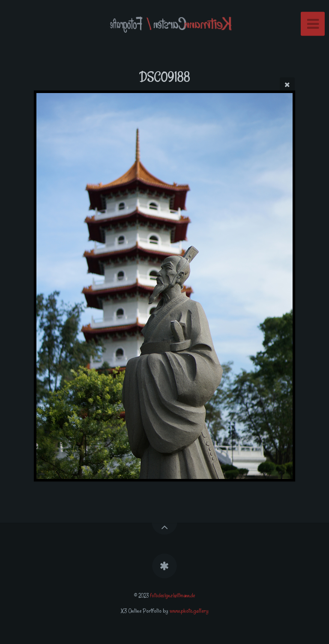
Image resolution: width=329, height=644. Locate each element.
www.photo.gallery (189, 611)
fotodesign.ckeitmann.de (172, 596)
